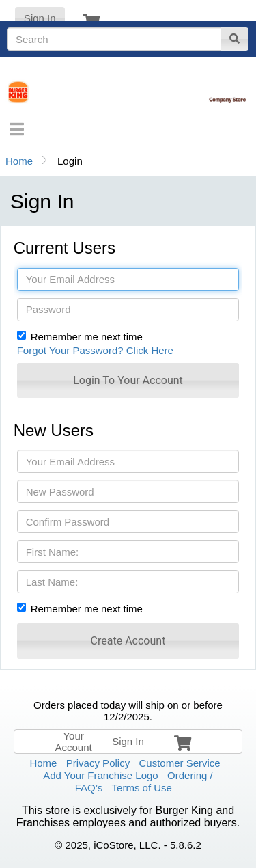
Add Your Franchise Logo (100, 775)
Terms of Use (142, 788)
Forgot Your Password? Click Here (95, 350)
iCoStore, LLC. (127, 845)
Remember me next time (87, 337)
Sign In (40, 18)
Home (19, 161)
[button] (128, 380)
